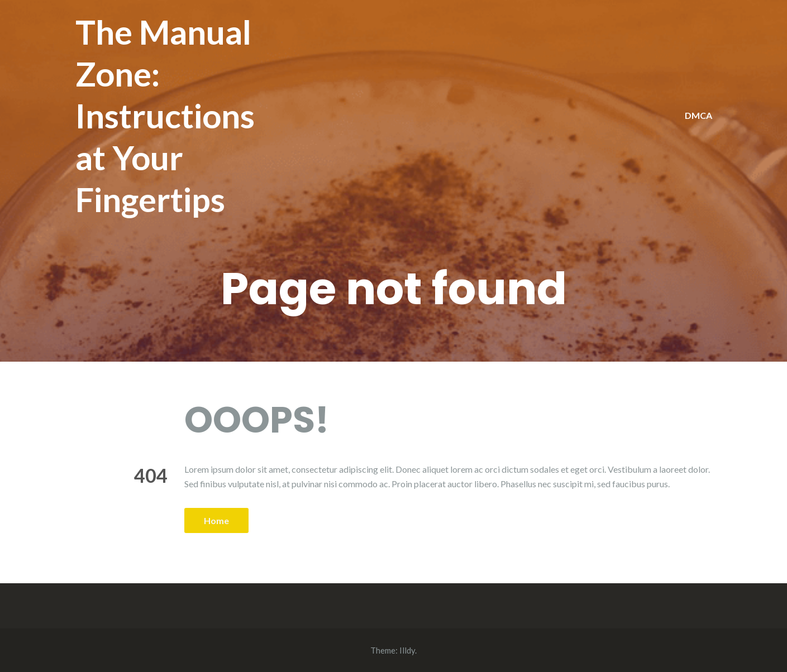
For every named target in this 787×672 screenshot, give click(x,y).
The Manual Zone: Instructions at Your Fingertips (165, 116)
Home (216, 520)
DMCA (698, 115)
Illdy (407, 650)
